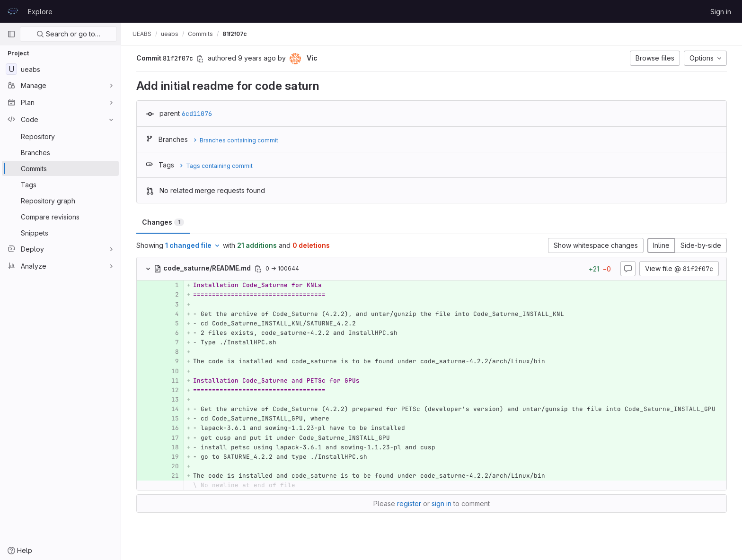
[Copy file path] (258, 269)
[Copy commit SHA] (200, 59)
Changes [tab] (163, 222)
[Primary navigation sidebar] (11, 34)
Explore (40, 12)
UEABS (142, 34)
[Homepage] (13, 11)
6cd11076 (197, 114)
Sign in (721, 12)
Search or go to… (68, 34)
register (409, 503)
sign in (442, 503)
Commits (200, 34)
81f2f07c (235, 34)
